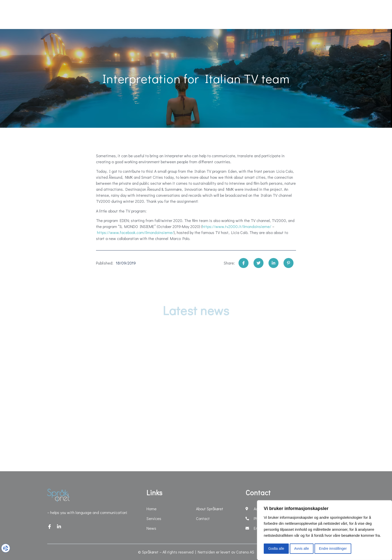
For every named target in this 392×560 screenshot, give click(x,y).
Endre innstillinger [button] (333, 548)
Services (77, 14)
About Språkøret (277, 14)
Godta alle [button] (276, 548)
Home (42, 14)
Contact (322, 14)
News (113, 14)
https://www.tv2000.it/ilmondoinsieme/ (237, 226)
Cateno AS (245, 552)
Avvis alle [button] (302, 548)
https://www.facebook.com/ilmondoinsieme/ (135, 232)
